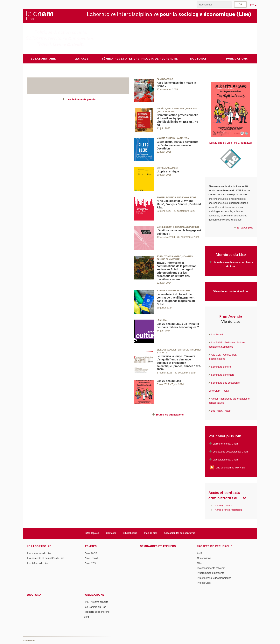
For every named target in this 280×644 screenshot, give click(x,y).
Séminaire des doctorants (225, 383)
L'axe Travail (91, 558)
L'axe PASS (90, 553)
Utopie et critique (168, 171)
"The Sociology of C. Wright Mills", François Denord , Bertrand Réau (179, 204)
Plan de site (151, 533)
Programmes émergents (210, 573)
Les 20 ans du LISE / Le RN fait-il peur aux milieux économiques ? (178, 325)
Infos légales (92, 533)
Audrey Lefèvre (223, 506)
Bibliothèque (130, 533)
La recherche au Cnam (226, 443)
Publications (94, 595)
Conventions (204, 558)
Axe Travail (217, 334)
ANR (200, 553)
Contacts (111, 533)
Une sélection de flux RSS (230, 467)
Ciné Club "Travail (219, 391)
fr (252, 5)
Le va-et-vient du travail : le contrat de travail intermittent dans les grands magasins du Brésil (176, 299)
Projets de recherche (214, 546)
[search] (214, 5)
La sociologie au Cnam (226, 459)
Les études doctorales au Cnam (231, 451)
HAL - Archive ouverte (96, 602)
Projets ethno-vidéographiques (214, 578)
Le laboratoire (39, 546)
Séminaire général (221, 367)
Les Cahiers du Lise (95, 607)
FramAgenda (231, 316)
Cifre (200, 563)
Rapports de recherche (97, 612)
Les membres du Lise (39, 553)
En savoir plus (245, 228)
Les (221, 411)
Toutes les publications (170, 415)
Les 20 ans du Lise (169, 381)
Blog (86, 617)
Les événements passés (81, 99)
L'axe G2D (90, 563)
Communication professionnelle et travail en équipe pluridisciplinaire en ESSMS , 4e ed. (177, 120)
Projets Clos (204, 583)
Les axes (90, 546)
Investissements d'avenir (211, 568)
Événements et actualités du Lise (46, 558)
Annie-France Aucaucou (228, 510)
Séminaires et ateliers (158, 546)
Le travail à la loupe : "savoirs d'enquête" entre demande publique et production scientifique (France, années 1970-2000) (179, 363)
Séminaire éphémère (223, 375)
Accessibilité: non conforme (180, 533)
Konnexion (29, 641)
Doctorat (35, 595)
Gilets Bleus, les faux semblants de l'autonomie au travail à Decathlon (178, 145)
